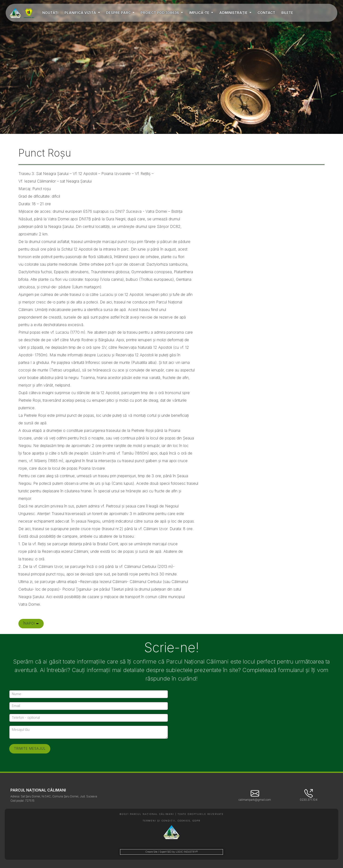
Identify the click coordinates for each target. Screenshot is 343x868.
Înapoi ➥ (31, 623)
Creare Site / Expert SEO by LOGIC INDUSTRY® (172, 852)
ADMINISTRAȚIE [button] (234, 13)
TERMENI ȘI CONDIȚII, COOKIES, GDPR (171, 821)
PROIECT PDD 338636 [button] (160, 13)
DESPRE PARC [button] (119, 13)
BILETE (287, 13)
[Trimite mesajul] (30, 749)
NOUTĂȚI (50, 13)
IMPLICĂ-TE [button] (200, 13)
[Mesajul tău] (89, 732)
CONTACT (266, 13)
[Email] (89, 706)
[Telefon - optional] (89, 718)
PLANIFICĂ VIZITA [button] (81, 13)
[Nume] (89, 694)
